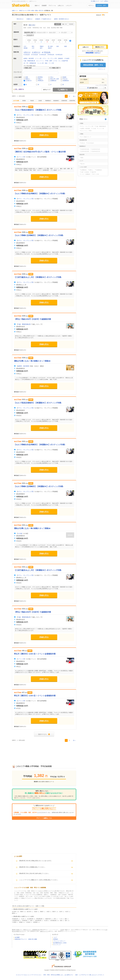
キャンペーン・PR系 (42, 61)
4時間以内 (41, 81)
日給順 (40, 101)
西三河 (83, 164)
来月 (41, 48)
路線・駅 (64, 24)
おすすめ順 (16, 101)
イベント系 (38, 58)
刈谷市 (67, 912)
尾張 (66, 930)
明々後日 (50, 46)
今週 (57, 46)
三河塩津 (28, 922)
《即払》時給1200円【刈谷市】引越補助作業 (33, 319)
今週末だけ (29, 19)
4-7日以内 (46, 52)
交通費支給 (53, 81)
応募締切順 (64, 101)
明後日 (42, 46)
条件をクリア (47, 90)
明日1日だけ (20, 19)
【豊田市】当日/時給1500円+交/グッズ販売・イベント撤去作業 (40, 152)
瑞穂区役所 (48, 919)
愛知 (82, 158)
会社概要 (17, 937)
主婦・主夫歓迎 (85, 172)
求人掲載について (95, 1)
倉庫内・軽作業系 (29, 58)
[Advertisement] (44, 751)
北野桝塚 (35, 922)
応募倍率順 (72, 101)
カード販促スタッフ (86, 137)
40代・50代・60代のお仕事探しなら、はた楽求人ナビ (58, 975)
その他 (20, 533)
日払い (52, 77)
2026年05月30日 (85, 149)
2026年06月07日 (96, 151)
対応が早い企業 (54, 79)
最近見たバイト (100, 47)
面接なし (28, 79)
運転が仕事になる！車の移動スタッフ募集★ (32, 361)
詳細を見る (44, 135)
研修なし (40, 79)
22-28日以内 (43, 55)
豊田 (58, 28)
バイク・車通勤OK (86, 174)
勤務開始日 (48, 101)
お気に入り (61, 6)
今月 (33, 48)
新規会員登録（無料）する (93, 65)
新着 (27, 77)
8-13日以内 (27, 55)
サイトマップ (57, 945)
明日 (33, 46)
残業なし (91, 170)
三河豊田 (14, 922)
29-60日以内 (51, 55)
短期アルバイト (44, 931)
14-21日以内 (34, 55)
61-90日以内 (59, 55)
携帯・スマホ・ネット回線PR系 (59, 61)
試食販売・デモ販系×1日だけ (43, 19)
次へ (74, 96)
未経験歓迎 (66, 81)
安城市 (36, 912)
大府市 (61, 912)
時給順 (32, 101)
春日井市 (29, 912)
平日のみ (65, 79)
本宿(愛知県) (15, 919)
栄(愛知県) (25, 921)
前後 (31, 921)
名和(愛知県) (53, 921)
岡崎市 (22, 912)
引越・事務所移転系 (29, 61)
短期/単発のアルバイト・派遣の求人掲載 (26, 939)
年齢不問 (94, 172)
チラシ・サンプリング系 (50, 58)
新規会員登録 (90, 53)
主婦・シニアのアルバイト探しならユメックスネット (90, 975)
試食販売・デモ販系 (64, 58)
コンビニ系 (40, 63)
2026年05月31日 (96, 149)
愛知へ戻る (32, 25)
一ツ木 (60, 919)
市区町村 (71, 24)
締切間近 (40, 77)
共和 (55, 919)
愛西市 (14, 913)
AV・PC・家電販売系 (30, 63)
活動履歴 (44, 6)
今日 (25, 46)
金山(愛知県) (30, 919)
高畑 (61, 921)
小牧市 (48, 912)
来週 (65, 46)
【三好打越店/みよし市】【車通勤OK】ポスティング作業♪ (38, 277)
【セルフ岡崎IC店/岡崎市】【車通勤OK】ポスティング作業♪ (39, 235)
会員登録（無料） (102, 5)
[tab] (86, 47)
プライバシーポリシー (59, 941)
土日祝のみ (29, 81)
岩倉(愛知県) (38, 921)
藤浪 (66, 919)
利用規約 (56, 939)
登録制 (64, 77)
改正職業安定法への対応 (60, 943)
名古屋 (46, 921)
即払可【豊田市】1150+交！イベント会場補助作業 (35, 654)
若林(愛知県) (39, 919)
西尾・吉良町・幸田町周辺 (31, 28)
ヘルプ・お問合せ (104, 1)
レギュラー (69, 6)
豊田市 (54, 912)
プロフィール (52, 6)
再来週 (26, 48)
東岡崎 (21, 922)
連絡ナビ (37, 6)
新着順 (24, 101)
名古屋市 (14, 912)
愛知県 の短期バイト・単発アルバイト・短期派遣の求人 (26, 930)
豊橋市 (42, 912)
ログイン (91, 5)
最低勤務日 (56, 101)
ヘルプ (55, 937)
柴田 (66, 921)
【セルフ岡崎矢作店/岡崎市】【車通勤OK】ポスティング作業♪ (40, 194)
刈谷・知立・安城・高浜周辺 (48, 28)
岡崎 (61, 28)
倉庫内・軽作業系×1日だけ (61, 19)
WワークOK (96, 174)
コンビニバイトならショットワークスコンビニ (29, 975)
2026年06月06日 (85, 151)
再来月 (50, 48)
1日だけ (27, 52)
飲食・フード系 (49, 63)
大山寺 (23, 919)
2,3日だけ (36, 52)
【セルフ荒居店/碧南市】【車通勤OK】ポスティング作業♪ (38, 110)
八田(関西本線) (16, 921)
